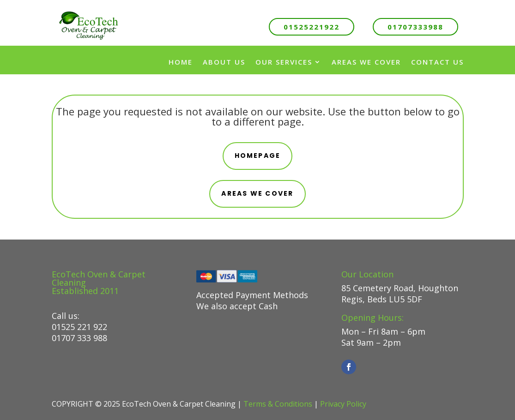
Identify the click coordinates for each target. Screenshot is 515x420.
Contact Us (437, 62)
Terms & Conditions (278, 404)
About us (224, 62)
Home (181, 62)
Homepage (258, 156)
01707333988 (415, 27)
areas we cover (257, 193)
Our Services (284, 62)
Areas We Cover (366, 62)
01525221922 (312, 27)
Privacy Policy (343, 404)
